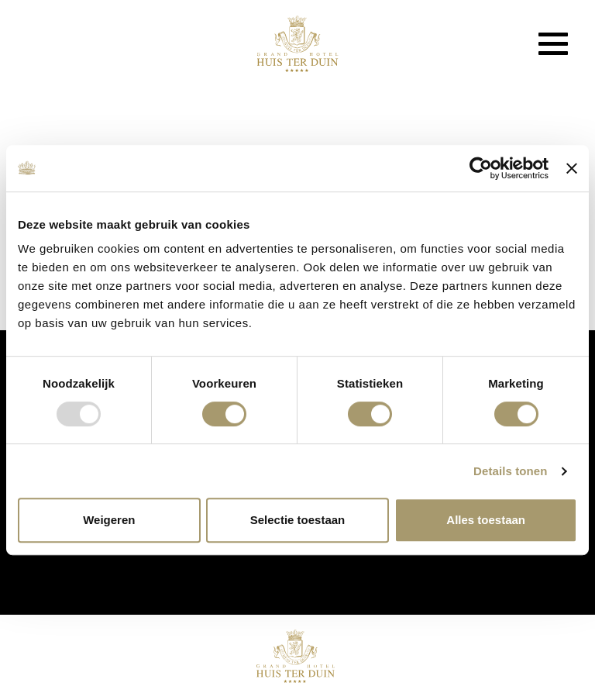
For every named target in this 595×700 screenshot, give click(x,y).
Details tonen (510, 471)
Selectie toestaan (298, 520)
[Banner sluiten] (572, 168)
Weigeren (109, 520)
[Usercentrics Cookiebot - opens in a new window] (481, 168)
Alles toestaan (486, 520)
